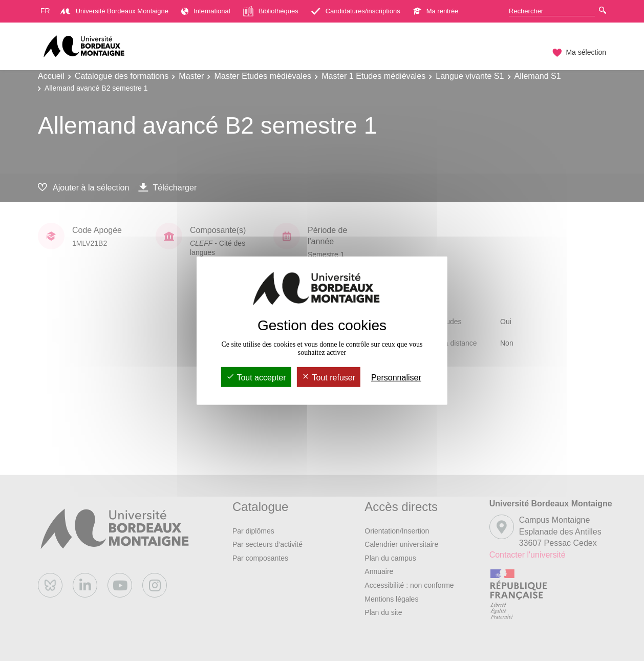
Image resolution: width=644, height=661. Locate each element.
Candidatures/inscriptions (356, 11)
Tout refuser (328, 378)
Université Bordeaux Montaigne (114, 11)
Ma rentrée (436, 11)
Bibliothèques (271, 11)
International (206, 11)
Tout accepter (256, 378)
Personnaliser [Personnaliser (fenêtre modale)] (396, 378)
